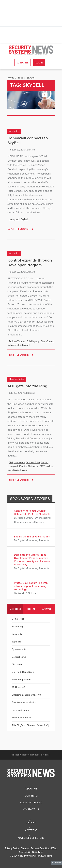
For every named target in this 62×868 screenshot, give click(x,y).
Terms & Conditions (41, 848)
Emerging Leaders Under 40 (26, 695)
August (45, 462)
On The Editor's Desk (23, 672)
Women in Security (21, 718)
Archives (47, 609)
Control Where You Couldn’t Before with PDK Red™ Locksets (32, 512)
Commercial (18, 619)
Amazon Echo (33, 462)
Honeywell (14, 219)
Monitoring (17, 627)
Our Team (31, 796)
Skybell (24, 219)
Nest (10, 470)
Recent (31, 609)
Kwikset (50, 466)
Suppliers (16, 642)
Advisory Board (31, 803)
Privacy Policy (12, 848)
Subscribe (23, 63)
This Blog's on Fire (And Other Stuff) (30, 725)
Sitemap (25, 848)
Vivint (25, 470)
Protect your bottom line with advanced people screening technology (31, 586)
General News (19, 657)
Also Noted (14, 131)
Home (11, 78)
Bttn (43, 341)
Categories (15, 609)
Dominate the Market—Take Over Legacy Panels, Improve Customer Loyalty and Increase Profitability (32, 560)
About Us (31, 789)
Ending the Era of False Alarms (32, 537)
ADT (11, 462)
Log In (39, 63)
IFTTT (42, 466)
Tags (21, 78)
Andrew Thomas (17, 341)
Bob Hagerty (33, 341)
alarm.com (19, 462)
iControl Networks (29, 466)
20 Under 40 (18, 687)
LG (20, 345)
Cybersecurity (19, 649)
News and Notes (17, 379)
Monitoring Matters (21, 680)
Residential (17, 634)
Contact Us (31, 809)
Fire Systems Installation (24, 702)
